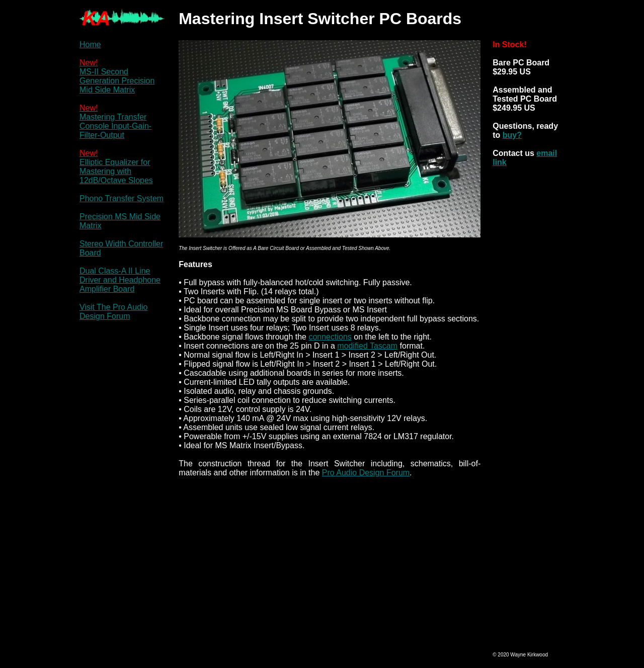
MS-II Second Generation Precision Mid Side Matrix (117, 81)
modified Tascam (367, 346)
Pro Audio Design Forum (366, 473)
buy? (512, 135)
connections (330, 337)
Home (90, 45)
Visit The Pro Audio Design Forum (114, 312)
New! (89, 63)
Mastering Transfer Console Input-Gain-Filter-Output (115, 126)
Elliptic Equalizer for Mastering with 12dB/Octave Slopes (116, 171)
